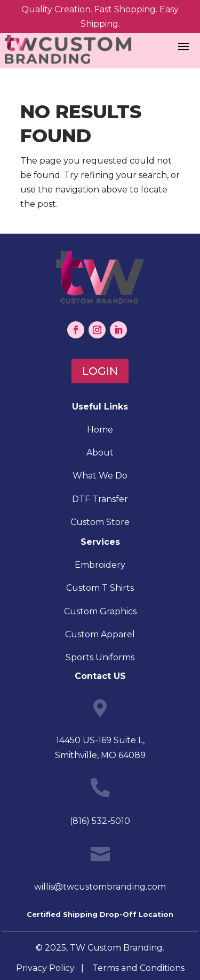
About (100, 453)
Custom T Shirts (100, 588)
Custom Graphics (100, 611)
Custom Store (100, 522)
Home (100, 430)
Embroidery (100, 565)
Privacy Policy (45, 968)
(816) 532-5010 (100, 821)
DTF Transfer (100, 499)
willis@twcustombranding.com (100, 887)
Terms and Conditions (138, 968)
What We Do (100, 476)
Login (100, 371)
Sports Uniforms (100, 657)
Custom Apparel (100, 634)
